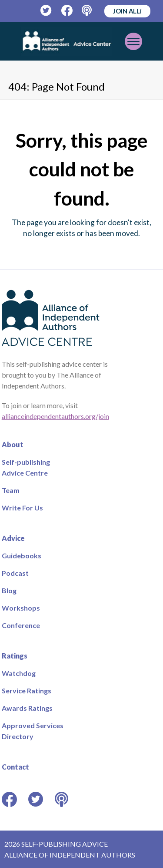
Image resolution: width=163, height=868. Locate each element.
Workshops (21, 608)
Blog (9, 590)
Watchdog (19, 673)
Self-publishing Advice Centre (26, 467)
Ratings (15, 656)
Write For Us (22, 508)
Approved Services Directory (33, 731)
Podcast (15, 573)
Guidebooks (22, 556)
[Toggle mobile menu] (133, 41)
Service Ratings (27, 691)
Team (11, 490)
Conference (21, 625)
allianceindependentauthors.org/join (55, 416)
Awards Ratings (27, 708)
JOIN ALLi (127, 11)
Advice (13, 538)
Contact (15, 767)
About (13, 444)
